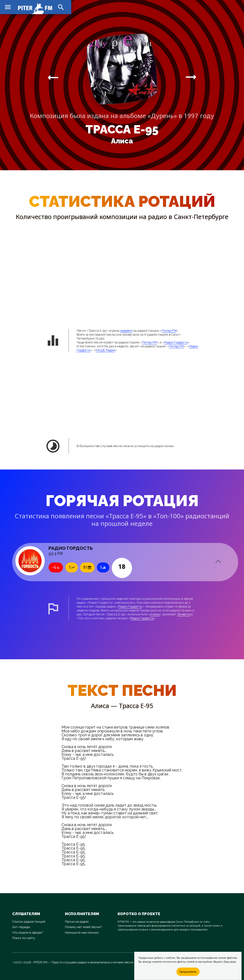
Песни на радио (77, 922)
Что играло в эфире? (27, 933)
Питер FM (169, 331)
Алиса (122, 141)
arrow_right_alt (53, 77)
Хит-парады (21, 927)
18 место (184, 614)
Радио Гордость (176, 342)
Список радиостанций (29, 922)
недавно (126, 331)
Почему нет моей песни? (83, 927)
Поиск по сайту (24, 938)
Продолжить (188, 972)
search (61, 7)
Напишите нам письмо (82, 933)
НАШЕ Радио (105, 350)
